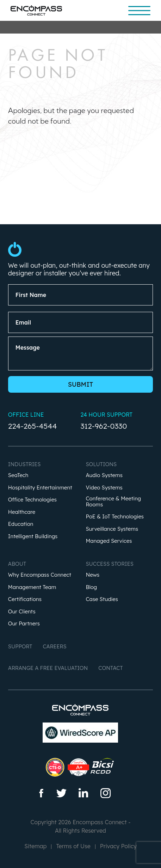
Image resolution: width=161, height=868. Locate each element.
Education (21, 524)
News (92, 575)
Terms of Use (73, 846)
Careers (54, 646)
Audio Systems (104, 475)
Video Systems (104, 488)
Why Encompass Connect (40, 575)
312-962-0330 (104, 426)
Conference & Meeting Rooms (113, 502)
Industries (24, 464)
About (17, 564)
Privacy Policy (118, 846)
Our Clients (22, 612)
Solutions (101, 464)
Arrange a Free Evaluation (48, 668)
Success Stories (109, 564)
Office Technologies (32, 500)
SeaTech (18, 475)
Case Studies (102, 599)
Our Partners (24, 624)
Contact (110, 668)
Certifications (25, 599)
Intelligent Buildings (33, 537)
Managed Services (109, 541)
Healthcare (22, 512)
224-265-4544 (33, 426)
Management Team (32, 587)
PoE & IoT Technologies (115, 517)
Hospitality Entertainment (40, 488)
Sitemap (35, 846)
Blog (91, 587)
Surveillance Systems (112, 529)
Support (20, 646)
